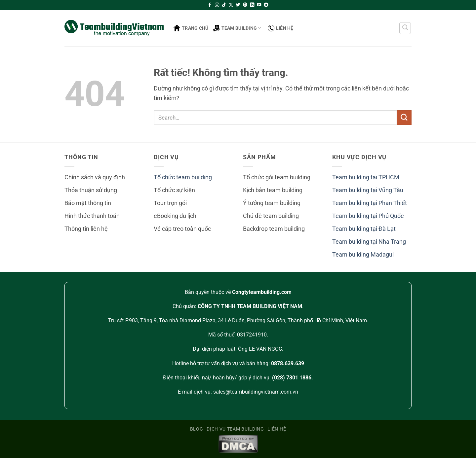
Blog (197, 429)
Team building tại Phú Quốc (368, 216)
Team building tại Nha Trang (369, 242)
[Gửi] (404, 117)
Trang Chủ (191, 28)
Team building (237, 28)
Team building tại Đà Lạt (364, 229)
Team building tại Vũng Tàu (368, 190)
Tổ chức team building (183, 177)
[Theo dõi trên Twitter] (238, 5)
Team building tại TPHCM (366, 177)
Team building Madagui (363, 255)
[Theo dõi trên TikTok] (224, 5)
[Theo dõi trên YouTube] (259, 5)
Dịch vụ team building (235, 429)
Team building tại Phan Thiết (370, 203)
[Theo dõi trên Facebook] (210, 5)
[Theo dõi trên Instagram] (217, 5)
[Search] (405, 28)
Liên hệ (281, 28)
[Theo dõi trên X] (231, 5)
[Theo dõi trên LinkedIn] (252, 5)
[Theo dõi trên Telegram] (266, 5)
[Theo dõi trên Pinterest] (245, 5)
